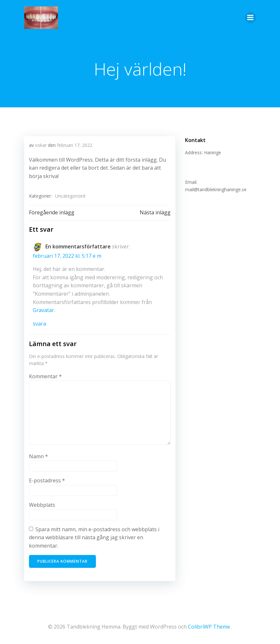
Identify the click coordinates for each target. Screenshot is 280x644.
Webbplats (42, 505)
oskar (41, 145)
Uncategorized (70, 196)
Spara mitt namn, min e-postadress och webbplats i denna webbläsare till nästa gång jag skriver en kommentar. (94, 537)
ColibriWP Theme (209, 627)
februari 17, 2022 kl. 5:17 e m (67, 256)
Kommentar (45, 376)
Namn (38, 456)
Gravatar (43, 310)
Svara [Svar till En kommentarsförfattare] (39, 324)
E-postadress (47, 480)
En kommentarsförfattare (78, 246)
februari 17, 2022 (75, 145)
